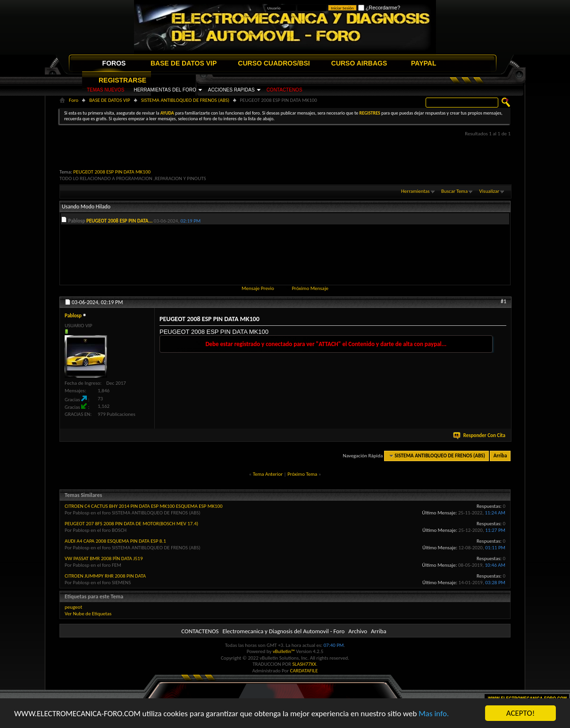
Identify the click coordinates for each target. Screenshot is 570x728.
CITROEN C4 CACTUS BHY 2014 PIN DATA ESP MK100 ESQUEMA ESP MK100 (144, 506)
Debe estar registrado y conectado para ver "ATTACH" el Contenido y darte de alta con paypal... (326, 344)
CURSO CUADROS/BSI (274, 63)
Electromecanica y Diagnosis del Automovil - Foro (283, 631)
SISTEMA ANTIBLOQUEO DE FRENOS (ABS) (185, 100)
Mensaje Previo (258, 288)
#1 (503, 301)
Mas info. (434, 714)
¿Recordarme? (379, 8)
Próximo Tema (302, 474)
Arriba (500, 456)
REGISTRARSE (122, 80)
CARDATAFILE (304, 671)
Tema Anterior (268, 474)
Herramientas (415, 191)
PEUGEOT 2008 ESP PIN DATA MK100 (112, 172)
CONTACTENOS (285, 90)
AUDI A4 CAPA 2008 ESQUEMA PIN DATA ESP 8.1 (115, 541)
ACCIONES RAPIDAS (231, 90)
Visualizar (489, 191)
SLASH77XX (305, 664)
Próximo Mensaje (310, 288)
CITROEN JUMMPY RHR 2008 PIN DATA (105, 576)
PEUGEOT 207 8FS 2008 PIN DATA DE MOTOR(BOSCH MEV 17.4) (131, 524)
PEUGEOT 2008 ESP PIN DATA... (119, 221)
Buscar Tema (454, 191)
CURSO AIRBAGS (359, 63)
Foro (74, 100)
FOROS (114, 63)
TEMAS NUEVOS (105, 90)
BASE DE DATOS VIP (184, 63)
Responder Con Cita (480, 435)
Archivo (358, 631)
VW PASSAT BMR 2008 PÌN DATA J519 (104, 558)
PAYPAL (423, 63)
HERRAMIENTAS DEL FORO (165, 90)
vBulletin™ (284, 651)
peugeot (73, 607)
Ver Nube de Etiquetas (88, 614)
